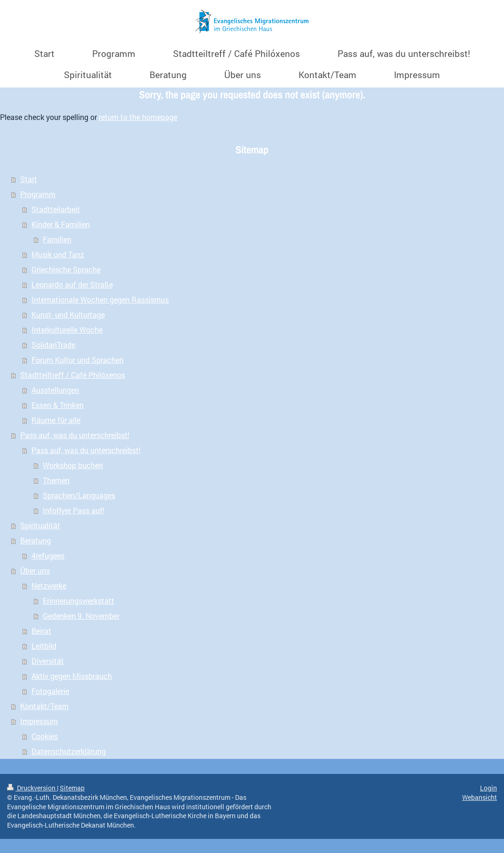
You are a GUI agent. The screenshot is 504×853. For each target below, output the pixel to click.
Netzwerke (49, 586)
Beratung (35, 540)
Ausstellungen (55, 390)
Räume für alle (56, 420)
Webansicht (480, 797)
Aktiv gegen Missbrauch (72, 676)
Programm (38, 194)
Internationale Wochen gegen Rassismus (100, 299)
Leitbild (44, 646)
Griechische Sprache (66, 269)
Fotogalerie (50, 691)
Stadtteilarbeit (56, 209)
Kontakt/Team (44, 706)
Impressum (39, 721)
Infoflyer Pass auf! (74, 510)
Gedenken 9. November (81, 616)
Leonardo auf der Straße (72, 284)
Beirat (41, 631)
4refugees (48, 555)
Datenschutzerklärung (69, 751)
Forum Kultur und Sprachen (78, 360)
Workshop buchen (73, 465)
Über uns (35, 570)
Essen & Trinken (58, 405)
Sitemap (72, 788)
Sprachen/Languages (79, 495)
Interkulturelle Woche (67, 330)
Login (488, 788)
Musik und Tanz (58, 254)
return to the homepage (138, 117)
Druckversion (32, 788)
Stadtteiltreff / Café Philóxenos (73, 375)
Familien (57, 239)
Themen (56, 480)
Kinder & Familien (61, 224)
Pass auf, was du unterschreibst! (75, 435)
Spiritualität (40, 525)
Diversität (48, 661)
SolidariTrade (53, 345)
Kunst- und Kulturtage (68, 315)
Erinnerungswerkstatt (79, 601)
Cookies (45, 736)
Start (29, 179)
